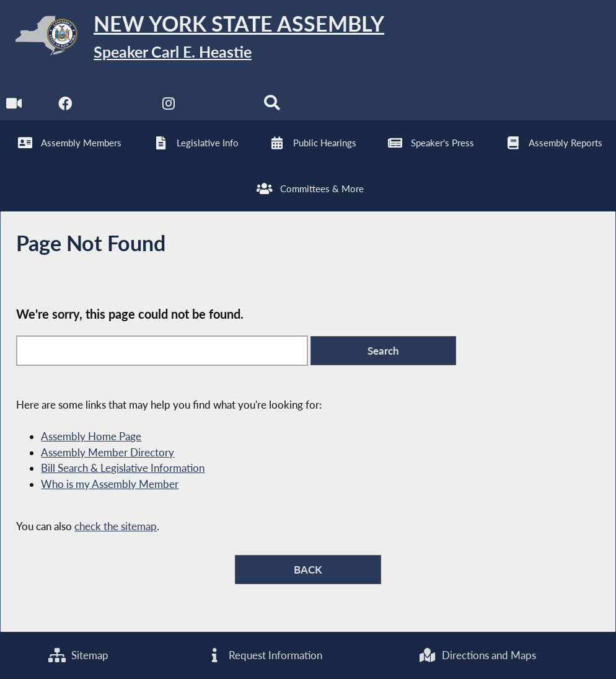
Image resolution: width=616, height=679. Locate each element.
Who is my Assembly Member (110, 484)
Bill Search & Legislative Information (123, 468)
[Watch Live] (14, 106)
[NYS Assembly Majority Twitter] (117, 106)
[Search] (272, 106)
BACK (308, 570)
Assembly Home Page (91, 436)
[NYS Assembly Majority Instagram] (169, 106)
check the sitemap (116, 526)
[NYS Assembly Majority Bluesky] (220, 106)
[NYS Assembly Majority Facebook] (65, 106)
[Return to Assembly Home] (192, 38)
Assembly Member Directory (108, 452)
